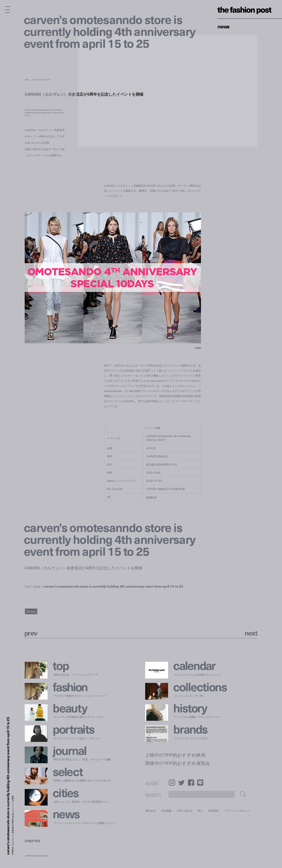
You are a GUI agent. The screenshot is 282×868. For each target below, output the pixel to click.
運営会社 (150, 811)
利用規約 (213, 811)
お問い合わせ (185, 811)
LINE (200, 782)
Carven (31, 611)
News (224, 26)
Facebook (191, 782)
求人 (200, 811)
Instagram (172, 782)
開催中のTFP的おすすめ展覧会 (178, 763)
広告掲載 (166, 811)
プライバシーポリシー (237, 811)
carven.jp (151, 497)
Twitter (181, 782)
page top (32, 840)
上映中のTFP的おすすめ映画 (175, 755)
